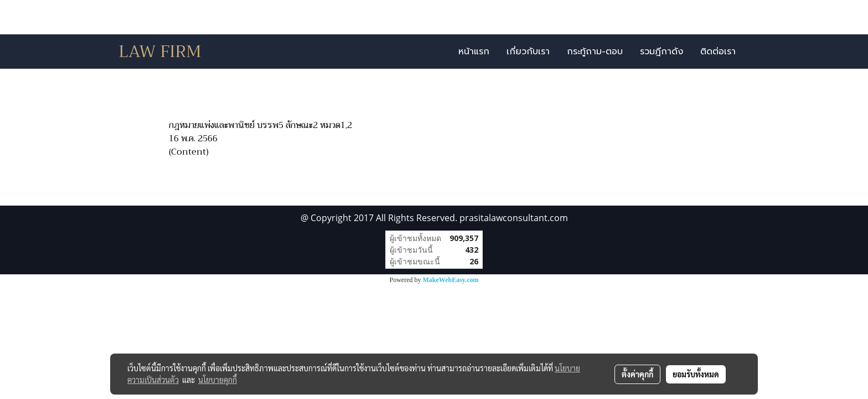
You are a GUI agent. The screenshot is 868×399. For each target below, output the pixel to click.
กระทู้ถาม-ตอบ (595, 52)
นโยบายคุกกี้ (218, 380)
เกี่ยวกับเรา (528, 52)
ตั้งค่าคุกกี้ (637, 374)
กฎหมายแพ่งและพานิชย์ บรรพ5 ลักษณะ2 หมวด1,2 (260, 125)
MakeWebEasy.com (451, 280)
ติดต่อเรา (718, 52)
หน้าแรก (474, 52)
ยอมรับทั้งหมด (696, 374)
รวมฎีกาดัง (662, 52)
